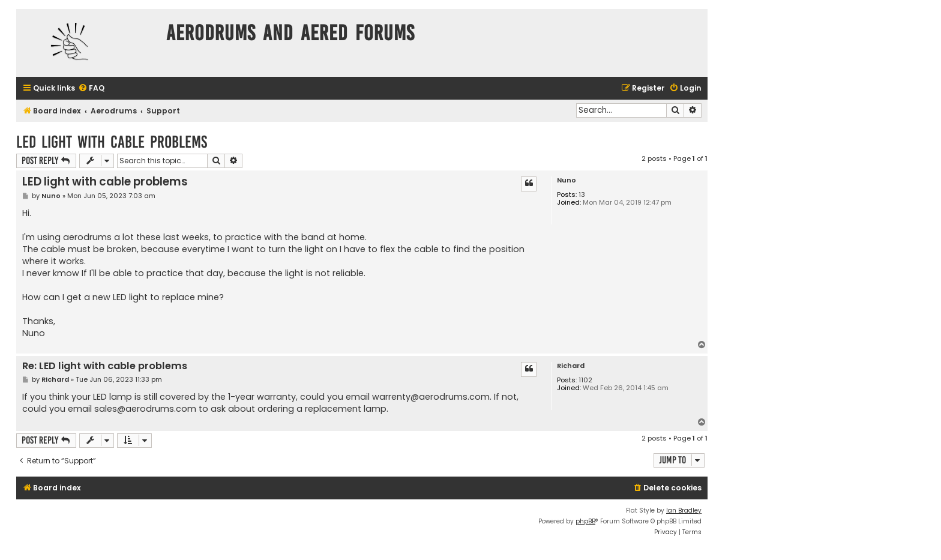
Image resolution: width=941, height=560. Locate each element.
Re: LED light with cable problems (105, 366)
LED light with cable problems (112, 142)
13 (582, 195)
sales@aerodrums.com (145, 409)
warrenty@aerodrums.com (431, 397)
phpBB (585, 521)
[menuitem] (91, 89)
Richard (571, 366)
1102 (585, 380)
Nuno (567, 180)
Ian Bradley (684, 510)
